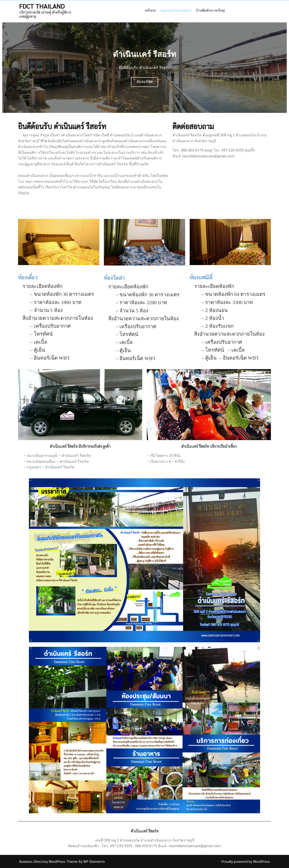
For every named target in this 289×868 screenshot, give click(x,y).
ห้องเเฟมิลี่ (201, 277)
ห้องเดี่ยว (28, 277)
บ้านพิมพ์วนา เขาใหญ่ (210, 10)
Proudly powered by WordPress (246, 861)
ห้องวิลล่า (114, 277)
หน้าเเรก (150, 10)
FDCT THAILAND (42, 6)
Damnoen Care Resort (176, 10)
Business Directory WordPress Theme (49, 861)
